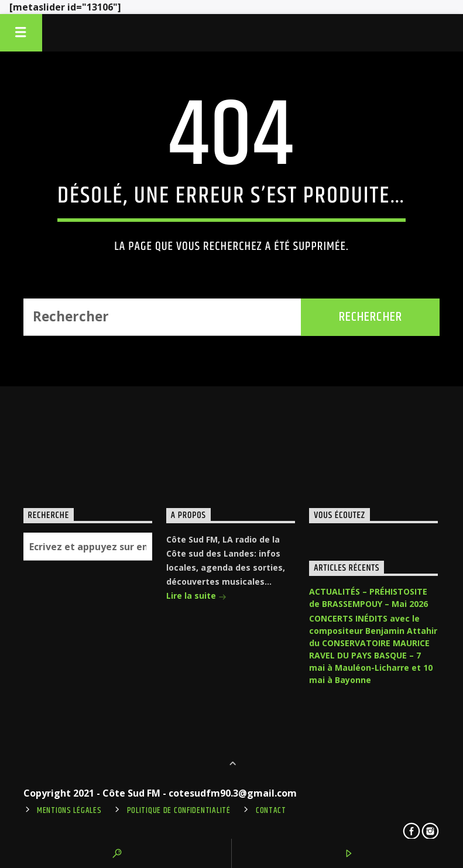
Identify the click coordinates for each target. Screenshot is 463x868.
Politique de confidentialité (179, 811)
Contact (271, 811)
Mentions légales (69, 811)
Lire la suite (196, 597)
